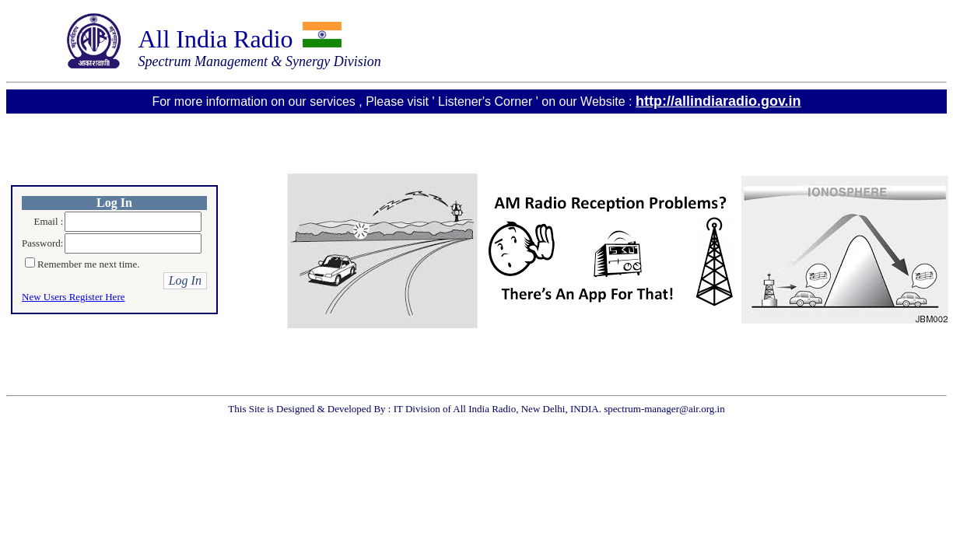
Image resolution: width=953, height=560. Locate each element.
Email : (49, 221)
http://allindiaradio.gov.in (718, 101)
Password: (42, 243)
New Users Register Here (73, 297)
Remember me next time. (88, 264)
